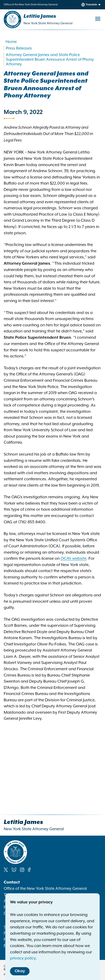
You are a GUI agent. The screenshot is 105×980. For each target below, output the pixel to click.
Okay (20, 971)
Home (11, 42)
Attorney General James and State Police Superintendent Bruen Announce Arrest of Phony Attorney (50, 59)
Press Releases (19, 48)
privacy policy (23, 958)
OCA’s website (73, 558)
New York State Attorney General (48, 23)
